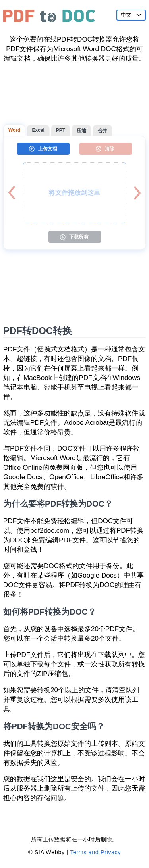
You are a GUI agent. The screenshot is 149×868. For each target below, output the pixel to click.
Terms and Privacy (95, 852)
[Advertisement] (74, 94)
